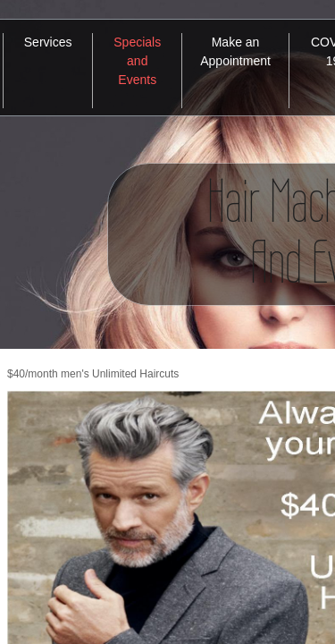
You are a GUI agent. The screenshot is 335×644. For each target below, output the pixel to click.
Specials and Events (137, 61)
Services (48, 42)
